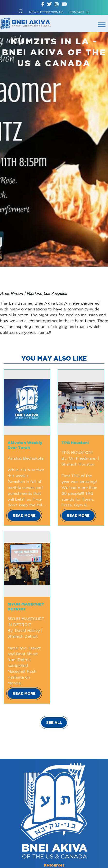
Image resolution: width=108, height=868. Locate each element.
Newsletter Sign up (46, 12)
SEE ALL (54, 723)
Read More (24, 516)
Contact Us (79, 12)
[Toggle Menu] (102, 25)
